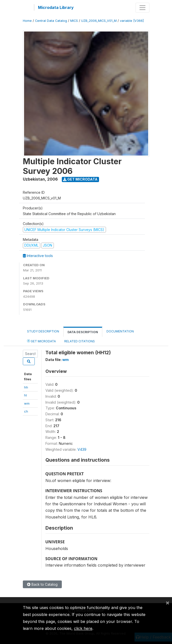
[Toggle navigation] (142, 8)
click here (83, 628)
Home (27, 21)
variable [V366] (132, 21)
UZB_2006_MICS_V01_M (99, 21)
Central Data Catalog (51, 21)
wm (27, 403)
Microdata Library (56, 7)
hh (26, 387)
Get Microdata (80, 179)
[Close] (168, 603)
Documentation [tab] (120, 331)
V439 (82, 449)
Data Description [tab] (83, 332)
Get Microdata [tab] (41, 341)
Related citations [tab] (80, 341)
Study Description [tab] (43, 331)
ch (26, 411)
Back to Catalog (42, 584)
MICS (74, 21)
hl (25, 395)
